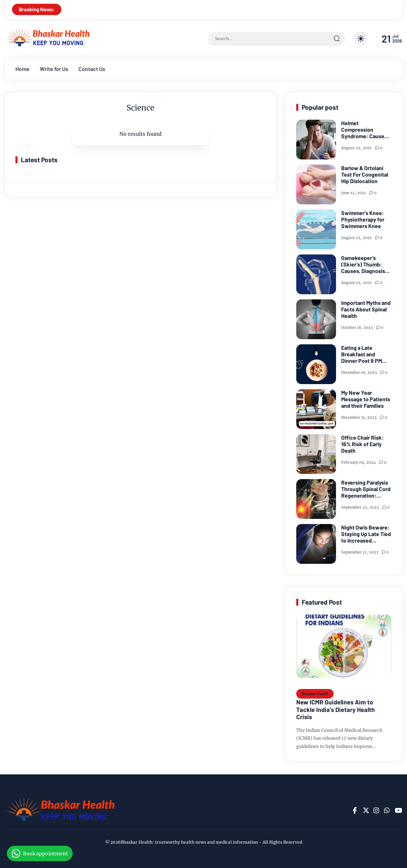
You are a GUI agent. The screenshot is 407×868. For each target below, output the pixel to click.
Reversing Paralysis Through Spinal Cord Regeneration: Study (366, 489)
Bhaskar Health (315, 693)
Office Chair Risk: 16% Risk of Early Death (362, 444)
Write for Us (54, 69)
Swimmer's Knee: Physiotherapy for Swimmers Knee (363, 219)
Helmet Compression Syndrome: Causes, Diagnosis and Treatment (365, 130)
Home (22, 69)
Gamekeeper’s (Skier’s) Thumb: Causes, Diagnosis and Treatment (363, 264)
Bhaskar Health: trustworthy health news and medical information (189, 842)
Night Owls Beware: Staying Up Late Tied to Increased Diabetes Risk (366, 534)
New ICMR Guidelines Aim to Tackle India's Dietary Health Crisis (336, 710)
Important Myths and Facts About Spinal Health (366, 309)
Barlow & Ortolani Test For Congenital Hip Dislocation (365, 174)
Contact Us (92, 69)
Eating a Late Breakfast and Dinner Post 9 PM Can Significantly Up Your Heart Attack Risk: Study (366, 354)
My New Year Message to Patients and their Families (366, 399)
